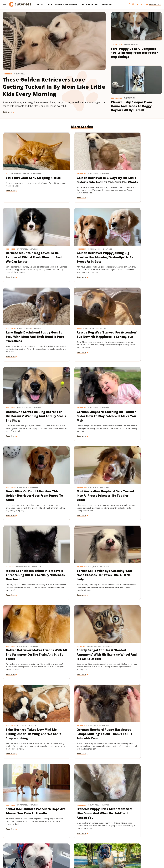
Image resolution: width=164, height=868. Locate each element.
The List (112, 849)
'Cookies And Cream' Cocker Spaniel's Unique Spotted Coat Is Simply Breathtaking (81, 706)
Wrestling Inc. (133, 849)
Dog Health (11, 770)
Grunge (63, 849)
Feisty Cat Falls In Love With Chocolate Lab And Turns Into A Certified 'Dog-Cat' (27, 706)
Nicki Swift (102, 849)
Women (121, 849)
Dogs (40, 4)
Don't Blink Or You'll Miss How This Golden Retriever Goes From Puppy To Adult (134, 326)
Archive (77, 834)
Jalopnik (39, 849)
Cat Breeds (64, 394)
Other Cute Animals (67, 4)
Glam (55, 849)
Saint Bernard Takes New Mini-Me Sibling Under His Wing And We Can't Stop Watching (133, 478)
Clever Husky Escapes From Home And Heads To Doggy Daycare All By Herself (131, 106)
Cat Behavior (11, 697)
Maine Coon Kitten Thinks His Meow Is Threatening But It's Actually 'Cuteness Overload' (82, 404)
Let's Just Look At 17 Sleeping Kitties (28, 170)
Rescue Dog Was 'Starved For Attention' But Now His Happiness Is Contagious (136, 249)
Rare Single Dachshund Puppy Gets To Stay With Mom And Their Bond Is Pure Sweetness (81, 251)
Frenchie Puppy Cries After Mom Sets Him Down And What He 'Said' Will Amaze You (134, 555)
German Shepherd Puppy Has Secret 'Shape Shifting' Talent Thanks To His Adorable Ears (28, 555)
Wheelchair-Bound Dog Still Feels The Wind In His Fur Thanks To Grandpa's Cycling (81, 778)
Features (107, 4)
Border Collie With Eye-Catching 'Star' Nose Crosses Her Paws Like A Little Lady (135, 402)
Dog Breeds (7, 74)
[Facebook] (129, 4)
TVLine (48, 849)
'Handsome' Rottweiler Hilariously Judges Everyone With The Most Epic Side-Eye (135, 629)
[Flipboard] (137, 4)
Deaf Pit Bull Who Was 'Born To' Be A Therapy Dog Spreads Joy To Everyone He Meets (27, 631)
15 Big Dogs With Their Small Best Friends (81, 627)
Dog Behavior (117, 44)
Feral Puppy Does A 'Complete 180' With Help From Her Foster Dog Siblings (134, 53)
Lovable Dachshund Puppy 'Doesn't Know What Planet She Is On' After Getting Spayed (27, 780)
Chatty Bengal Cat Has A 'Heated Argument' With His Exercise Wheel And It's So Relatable (81, 478)
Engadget (29, 849)
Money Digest (89, 849)
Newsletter (153, 4)
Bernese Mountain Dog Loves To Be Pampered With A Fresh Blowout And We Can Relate (136, 175)
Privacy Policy (93, 834)
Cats (49, 4)
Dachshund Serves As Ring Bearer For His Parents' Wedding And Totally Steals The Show (27, 328)
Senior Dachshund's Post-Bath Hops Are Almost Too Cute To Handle (80, 553)
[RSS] (142, 4)
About (66, 834)
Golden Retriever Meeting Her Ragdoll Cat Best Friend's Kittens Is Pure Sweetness (136, 706)
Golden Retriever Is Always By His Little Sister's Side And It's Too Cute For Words (82, 172)
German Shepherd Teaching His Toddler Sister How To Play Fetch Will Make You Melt (81, 328)
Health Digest (75, 849)
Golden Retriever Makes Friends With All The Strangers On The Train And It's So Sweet (27, 478)
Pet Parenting (90, 4)
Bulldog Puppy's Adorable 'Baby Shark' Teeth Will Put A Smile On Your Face (136, 778)
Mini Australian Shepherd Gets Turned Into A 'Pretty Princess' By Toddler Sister (26, 402)
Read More (7, 112)
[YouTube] (133, 4)
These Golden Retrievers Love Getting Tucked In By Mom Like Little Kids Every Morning (54, 87)
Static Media (68, 839)
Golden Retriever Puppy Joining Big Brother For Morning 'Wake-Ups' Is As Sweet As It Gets (25, 251)
